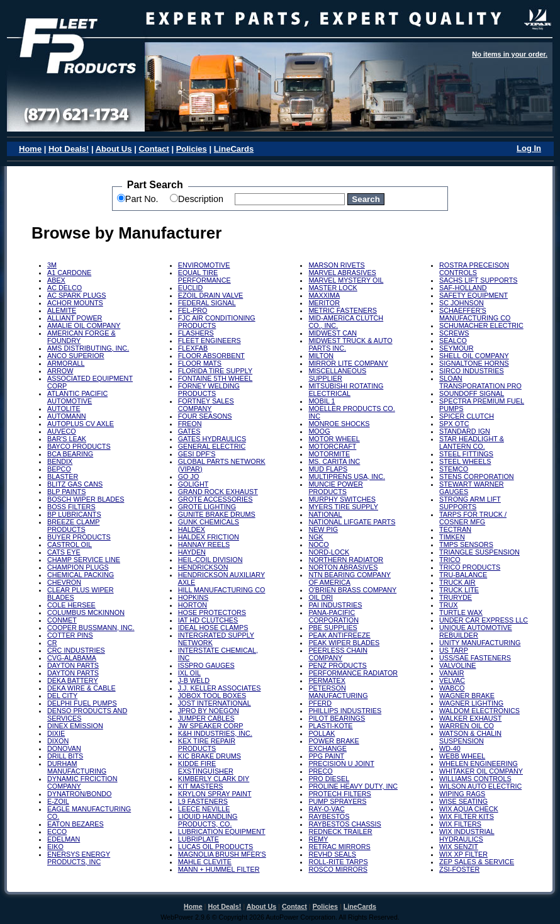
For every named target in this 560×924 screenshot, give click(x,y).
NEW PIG (323, 529)
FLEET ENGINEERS (210, 341)
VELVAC (452, 680)
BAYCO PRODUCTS (79, 446)
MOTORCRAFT (332, 446)
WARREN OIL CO (467, 726)
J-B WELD (194, 680)
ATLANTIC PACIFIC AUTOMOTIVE (77, 397)
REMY (318, 839)
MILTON (321, 356)
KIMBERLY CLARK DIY (214, 779)
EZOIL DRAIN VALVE (211, 295)
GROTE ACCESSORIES (216, 499)
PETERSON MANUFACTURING (338, 692)
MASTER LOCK (333, 288)
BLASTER (63, 476)
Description (201, 199)
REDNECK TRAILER (340, 831)
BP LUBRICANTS (74, 514)
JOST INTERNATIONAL (215, 703)
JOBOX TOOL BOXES (212, 696)
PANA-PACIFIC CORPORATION (333, 616)
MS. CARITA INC (334, 461)
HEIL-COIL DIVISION (210, 560)
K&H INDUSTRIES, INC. (215, 733)
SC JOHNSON (462, 303)
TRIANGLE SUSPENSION (479, 552)
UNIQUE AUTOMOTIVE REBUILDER (476, 631)
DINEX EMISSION (75, 726)
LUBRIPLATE (199, 839)
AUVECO (62, 431)
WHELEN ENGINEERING (479, 763)
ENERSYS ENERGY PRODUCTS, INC (79, 858)
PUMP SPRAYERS (337, 801)
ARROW (60, 371)
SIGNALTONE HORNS (474, 363)
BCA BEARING (70, 454)
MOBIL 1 (322, 401)
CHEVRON (64, 582)
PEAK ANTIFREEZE (339, 635)
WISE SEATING (463, 801)
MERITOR (324, 303)
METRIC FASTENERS (343, 310)
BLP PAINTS (66, 492)
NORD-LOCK (329, 552)
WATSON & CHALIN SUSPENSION (470, 737)
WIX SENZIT (459, 847)
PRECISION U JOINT (341, 763)
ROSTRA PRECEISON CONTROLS (474, 269)
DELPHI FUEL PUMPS (82, 703)
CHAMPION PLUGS (78, 567)
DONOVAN (64, 748)
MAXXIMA (324, 295)
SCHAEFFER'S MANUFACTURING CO (475, 314)
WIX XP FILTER (463, 854)
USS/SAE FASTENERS (475, 658)
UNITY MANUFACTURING (480, 643)
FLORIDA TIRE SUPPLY (215, 371)
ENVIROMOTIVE (204, 265)
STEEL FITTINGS (466, 454)
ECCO (57, 831)
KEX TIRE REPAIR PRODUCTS (207, 745)
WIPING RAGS (462, 794)
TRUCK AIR (457, 582)
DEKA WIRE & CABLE (81, 688)
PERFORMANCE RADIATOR (353, 673)
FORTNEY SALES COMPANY (206, 405)
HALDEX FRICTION (209, 537)
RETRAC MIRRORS (339, 847)
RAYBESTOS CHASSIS (344, 824)
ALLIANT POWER (75, 318)
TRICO (450, 560)
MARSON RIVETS (336, 265)
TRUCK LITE (459, 590)
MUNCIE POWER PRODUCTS (335, 488)
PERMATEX (327, 680)
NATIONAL (325, 514)
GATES (189, 431)
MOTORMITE (329, 454)
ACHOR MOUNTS (75, 303)
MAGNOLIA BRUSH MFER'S (222, 854)
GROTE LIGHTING (207, 507)
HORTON (193, 605)
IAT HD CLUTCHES (208, 620)
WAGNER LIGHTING (471, 703)
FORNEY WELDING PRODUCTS (209, 390)
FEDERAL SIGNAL (207, 303)
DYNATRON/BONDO (79, 794)
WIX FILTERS (460, 824)
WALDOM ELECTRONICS (479, 711)
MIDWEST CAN (333, 333)
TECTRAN (455, 529)
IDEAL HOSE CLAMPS (213, 628)
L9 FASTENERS (203, 801)
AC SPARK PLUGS (76, 295)
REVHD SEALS (332, 854)
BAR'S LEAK (67, 439)
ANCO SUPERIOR (76, 356)
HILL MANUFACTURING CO (222, 590)
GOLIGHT (193, 484)
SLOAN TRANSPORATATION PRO (480, 382)
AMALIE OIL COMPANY (84, 325)
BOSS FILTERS (71, 507)
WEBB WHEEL (462, 756)
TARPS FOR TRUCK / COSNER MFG (473, 518)
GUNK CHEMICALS (209, 522)
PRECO (320, 771)
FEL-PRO (193, 310)
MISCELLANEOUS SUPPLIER (337, 375)
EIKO (55, 847)
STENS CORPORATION (477, 476)
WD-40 (450, 748)
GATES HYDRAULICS (212, 439)
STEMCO (454, 469)
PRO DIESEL (329, 779)
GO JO (189, 476)
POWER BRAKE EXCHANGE (333, 745)
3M (52, 265)
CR (52, 643)
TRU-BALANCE (463, 575)
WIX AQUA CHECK (469, 809)
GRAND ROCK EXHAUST (218, 492)
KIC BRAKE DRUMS (210, 756)
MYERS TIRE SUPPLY (343, 507)
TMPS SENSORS (466, 544)
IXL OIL (189, 673)
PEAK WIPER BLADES (344, 643)
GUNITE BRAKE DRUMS (217, 514)
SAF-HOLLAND (463, 288)
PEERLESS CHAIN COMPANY (338, 654)
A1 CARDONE (69, 273)
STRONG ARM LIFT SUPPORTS (470, 503)
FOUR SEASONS (205, 416)
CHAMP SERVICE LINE (84, 560)
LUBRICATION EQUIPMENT (222, 831)
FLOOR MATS (200, 363)
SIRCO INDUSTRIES (472, 371)
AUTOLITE (64, 408)
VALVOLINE (457, 665)
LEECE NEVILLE (204, 809)
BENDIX (60, 461)
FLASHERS (196, 333)
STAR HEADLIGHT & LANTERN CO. (472, 442)
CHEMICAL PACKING (81, 575)
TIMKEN (452, 537)
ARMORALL (66, 363)
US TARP (454, 650)
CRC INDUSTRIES (76, 650)
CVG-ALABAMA (72, 658)
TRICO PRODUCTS (470, 567)
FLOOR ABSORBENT (211, 356)
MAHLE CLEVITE (205, 862)
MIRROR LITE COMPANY (348, 363)
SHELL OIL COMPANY (474, 356)
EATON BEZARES (76, 824)
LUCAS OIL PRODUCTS (216, 847)
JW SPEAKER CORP (211, 726)
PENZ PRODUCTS (337, 665)
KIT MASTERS (201, 786)
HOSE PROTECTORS (212, 612)
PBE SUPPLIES (333, 628)
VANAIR (451, 673)
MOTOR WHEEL (334, 439)
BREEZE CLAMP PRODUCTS (73, 526)
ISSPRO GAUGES (206, 665)
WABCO (452, 688)
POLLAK (322, 733)
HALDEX (192, 529)
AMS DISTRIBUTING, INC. (88, 348)
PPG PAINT (326, 756)
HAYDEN (192, 552)
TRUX (448, 605)
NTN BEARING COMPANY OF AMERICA (350, 578)
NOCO (318, 544)
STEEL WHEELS (465, 461)
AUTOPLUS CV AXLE (81, 424)
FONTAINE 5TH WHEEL (216, 378)
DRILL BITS (65, 756)
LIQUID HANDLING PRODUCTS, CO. (208, 820)
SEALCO (453, 341)
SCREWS (454, 333)
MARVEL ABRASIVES (342, 273)
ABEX (56, 280)
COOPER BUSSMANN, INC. (91, 628)
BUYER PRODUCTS (79, 537)
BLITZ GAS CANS (75, 484)
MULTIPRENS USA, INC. (347, 476)
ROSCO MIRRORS (338, 869)
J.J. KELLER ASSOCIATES (220, 688)
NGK (316, 537)
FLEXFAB (193, 348)
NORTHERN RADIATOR (346, 560)
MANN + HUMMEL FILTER (219, 869)
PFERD (320, 703)
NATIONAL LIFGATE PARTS (352, 522)
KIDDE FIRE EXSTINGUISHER (206, 767)
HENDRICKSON (203, 567)
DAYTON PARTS (73, 665)
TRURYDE (456, 597)
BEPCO (59, 469)
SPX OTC (454, 424)
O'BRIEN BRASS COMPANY (352, 590)
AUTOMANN (67, 416)
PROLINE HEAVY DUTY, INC (353, 786)
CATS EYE (64, 552)
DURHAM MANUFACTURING (77, 767)
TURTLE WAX (461, 612)
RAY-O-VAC (326, 809)
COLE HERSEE (71, 605)
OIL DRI (321, 597)
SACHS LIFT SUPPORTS (478, 280)
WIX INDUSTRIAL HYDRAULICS (467, 835)
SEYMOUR (456, 348)
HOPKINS (193, 597)
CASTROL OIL (70, 544)
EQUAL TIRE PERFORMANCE (204, 276)
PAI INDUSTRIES (335, 605)
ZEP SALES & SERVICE (477, 862)
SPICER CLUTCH (467, 416)
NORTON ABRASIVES (343, 567)
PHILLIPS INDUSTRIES (345, 711)
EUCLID (191, 288)
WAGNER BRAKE (467, 696)
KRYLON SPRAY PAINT (215, 794)
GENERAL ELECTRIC (212, 446)
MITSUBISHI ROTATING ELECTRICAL (346, 390)
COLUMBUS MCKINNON (86, 612)
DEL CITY (62, 696)
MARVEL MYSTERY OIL (346, 280)
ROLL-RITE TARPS (338, 862)
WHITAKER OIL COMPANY (481, 771)
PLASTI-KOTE (330, 726)
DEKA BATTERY (73, 680)
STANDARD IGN (465, 431)
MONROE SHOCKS (339, 424)
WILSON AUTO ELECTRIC (480, 786)
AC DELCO (64, 288)
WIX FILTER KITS (467, 816)
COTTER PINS (70, 635)
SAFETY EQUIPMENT (473, 295)
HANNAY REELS (204, 544)
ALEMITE (62, 310)
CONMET (62, 620)
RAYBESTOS (329, 816)
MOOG (319, 431)
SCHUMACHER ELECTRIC (481, 325)
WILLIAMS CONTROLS (475, 779)
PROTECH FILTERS (339, 794)
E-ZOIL (58, 801)
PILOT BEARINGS (337, 718)
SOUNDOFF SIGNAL (472, 393)
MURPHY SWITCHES (342, 499)
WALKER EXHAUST (470, 718)
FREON (190, 424)
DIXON (58, 741)
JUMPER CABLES (206, 718)
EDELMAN (64, 839)
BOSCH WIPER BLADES (86, 499)
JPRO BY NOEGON (209, 711)
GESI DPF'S (197, 454)
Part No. (142, 199)
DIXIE (56, 733)
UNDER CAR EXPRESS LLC (484, 620)
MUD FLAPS (328, 469)
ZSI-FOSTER (459, 869)
